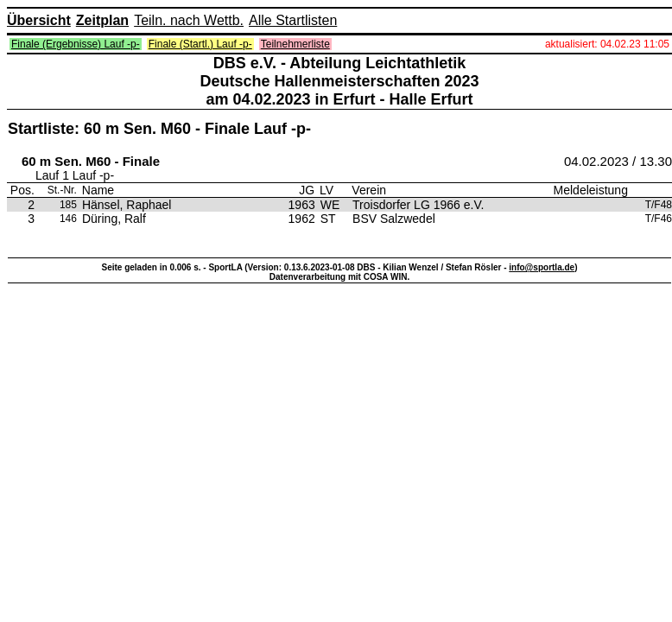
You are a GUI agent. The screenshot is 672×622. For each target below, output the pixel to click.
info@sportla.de (542, 267)
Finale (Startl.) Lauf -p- (200, 44)
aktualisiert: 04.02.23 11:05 (607, 44)
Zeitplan (102, 20)
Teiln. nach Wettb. (189, 20)
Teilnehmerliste (295, 44)
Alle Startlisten (293, 20)
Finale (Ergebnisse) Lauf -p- (76, 44)
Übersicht (39, 20)
